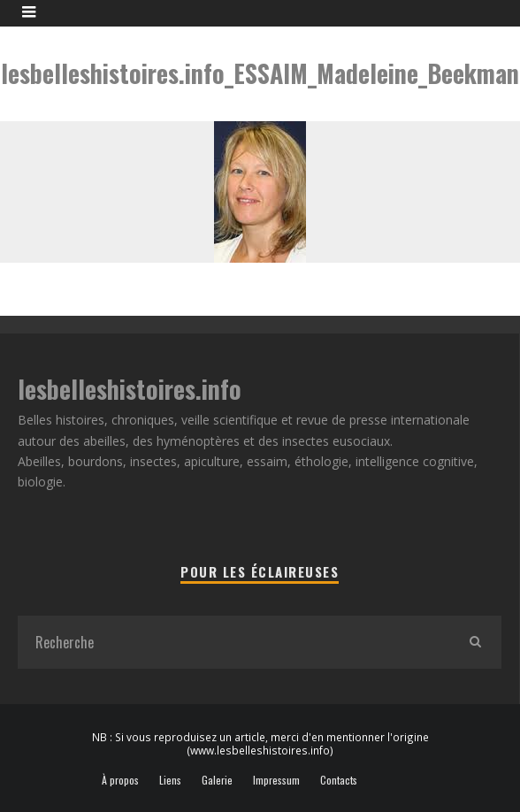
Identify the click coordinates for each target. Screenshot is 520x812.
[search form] (233, 642)
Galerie (217, 780)
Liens (170, 780)
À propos (120, 780)
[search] (475, 642)
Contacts (339, 780)
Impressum (276, 780)
